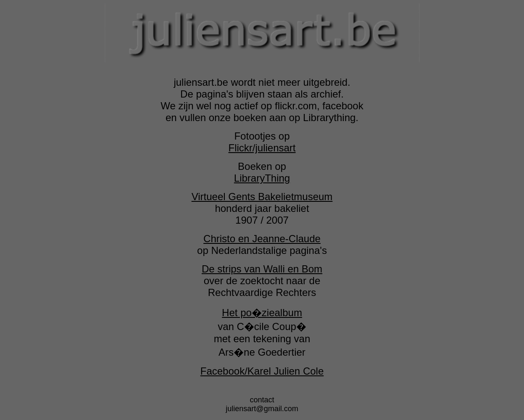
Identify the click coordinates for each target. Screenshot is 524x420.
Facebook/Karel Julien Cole (262, 371)
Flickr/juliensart (262, 148)
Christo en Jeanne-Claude (262, 239)
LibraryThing (262, 178)
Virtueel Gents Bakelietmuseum (262, 197)
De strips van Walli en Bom (262, 269)
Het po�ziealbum (262, 313)
